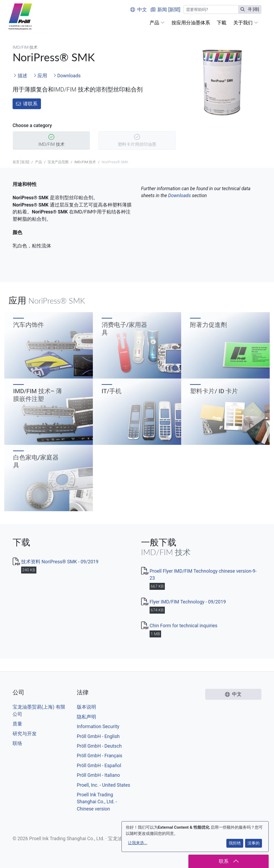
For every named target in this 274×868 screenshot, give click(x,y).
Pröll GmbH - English (98, 736)
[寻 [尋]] (211, 9)
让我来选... (138, 843)
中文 (139, 10)
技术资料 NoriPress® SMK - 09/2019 (60, 562)
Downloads (67, 76)
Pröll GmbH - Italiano (98, 775)
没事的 (254, 843)
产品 (39, 162)
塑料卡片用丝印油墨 (137, 141)
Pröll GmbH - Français (100, 756)
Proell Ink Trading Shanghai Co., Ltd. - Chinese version (97, 802)
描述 (20, 76)
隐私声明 (86, 717)
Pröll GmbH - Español (99, 766)
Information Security (98, 726)
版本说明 (86, 707)
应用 (40, 76)
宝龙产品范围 (58, 162)
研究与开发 (25, 734)
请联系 (27, 104)
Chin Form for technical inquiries (183, 626)
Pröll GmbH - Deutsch (99, 746)
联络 (17, 743)
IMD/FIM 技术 (51, 141)
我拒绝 (235, 843)
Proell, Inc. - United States (103, 785)
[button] (157, 23)
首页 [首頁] (21, 162)
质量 (17, 724)
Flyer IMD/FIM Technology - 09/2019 (188, 602)
